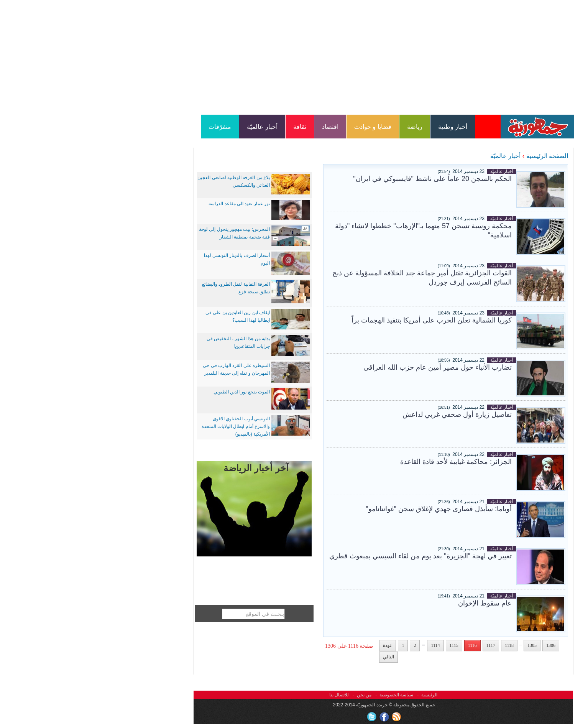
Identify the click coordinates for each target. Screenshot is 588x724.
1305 (443, 645)
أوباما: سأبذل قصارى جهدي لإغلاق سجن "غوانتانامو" (349, 509)
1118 (420, 645)
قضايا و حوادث (283, 127)
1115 (365, 645)
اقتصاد (241, 127)
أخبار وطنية (363, 127)
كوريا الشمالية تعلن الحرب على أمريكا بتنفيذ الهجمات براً (342, 320)
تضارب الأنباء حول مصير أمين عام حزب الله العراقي (348, 367)
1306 (462, 645)
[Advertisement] (294, 57)
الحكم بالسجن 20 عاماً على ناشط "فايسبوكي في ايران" (343, 179)
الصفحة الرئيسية (458, 156)
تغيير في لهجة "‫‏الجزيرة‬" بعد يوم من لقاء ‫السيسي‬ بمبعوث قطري (331, 556)
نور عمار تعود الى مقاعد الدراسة (150, 204)
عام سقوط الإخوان (396, 603)
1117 (402, 645)
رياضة (325, 127)
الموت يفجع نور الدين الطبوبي (152, 392)
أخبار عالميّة (173, 127)
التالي (299, 657)
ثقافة (210, 127)
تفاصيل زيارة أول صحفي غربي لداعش (368, 415)
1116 (383, 645)
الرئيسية (340, 695)
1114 (346, 645)
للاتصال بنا (250, 695)
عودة (298, 645)
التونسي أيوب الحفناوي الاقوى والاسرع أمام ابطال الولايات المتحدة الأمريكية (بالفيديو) (146, 426)
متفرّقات (131, 127)
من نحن (275, 695)
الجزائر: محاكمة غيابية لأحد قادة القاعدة (367, 462)
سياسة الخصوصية (307, 695)
